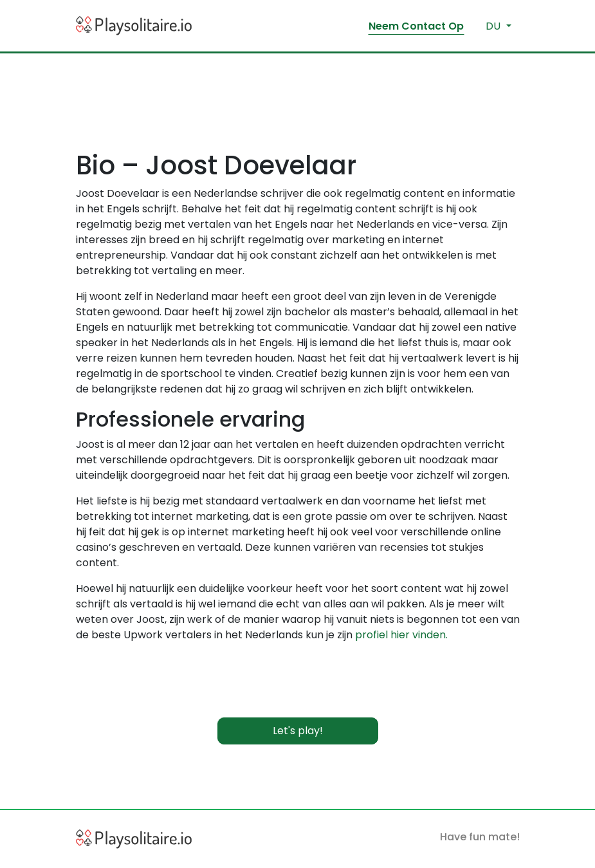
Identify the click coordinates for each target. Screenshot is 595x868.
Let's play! (298, 731)
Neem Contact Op (416, 26)
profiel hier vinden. (401, 635)
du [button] (494, 26)
